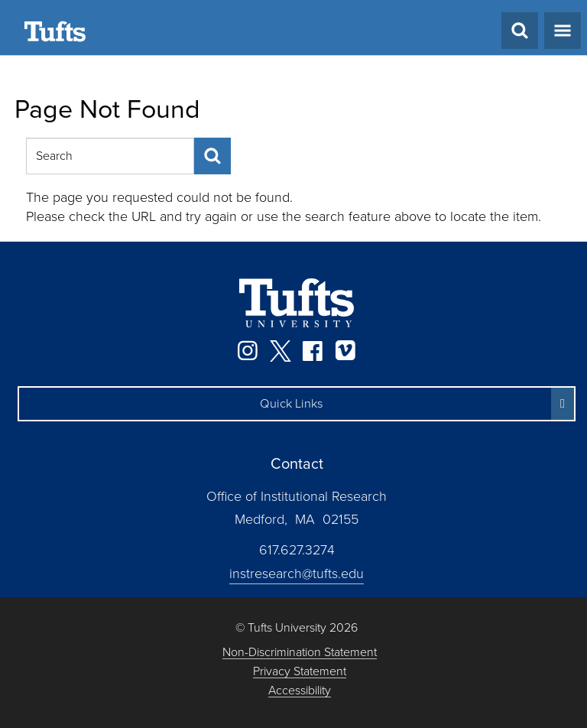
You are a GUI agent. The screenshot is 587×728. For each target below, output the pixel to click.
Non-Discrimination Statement (300, 653)
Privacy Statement (300, 672)
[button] (297, 404)
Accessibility (300, 691)
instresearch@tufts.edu (297, 574)
